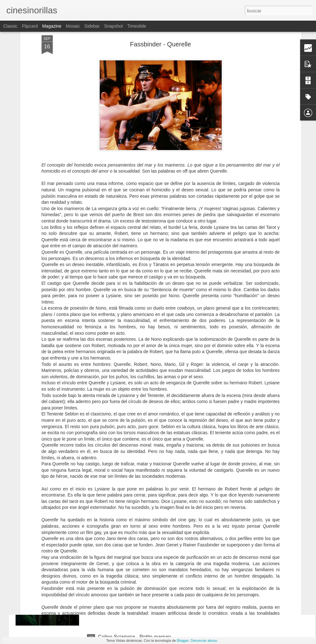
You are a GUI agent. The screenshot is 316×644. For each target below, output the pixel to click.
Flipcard (30, 26)
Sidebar (92, 26)
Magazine (52, 26)
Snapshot (114, 26)
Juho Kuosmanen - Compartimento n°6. (143, 565)
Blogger (183, 641)
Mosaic (73, 26)
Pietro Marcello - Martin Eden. (132, 493)
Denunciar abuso (204, 641)
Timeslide (137, 26)
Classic (10, 26)
